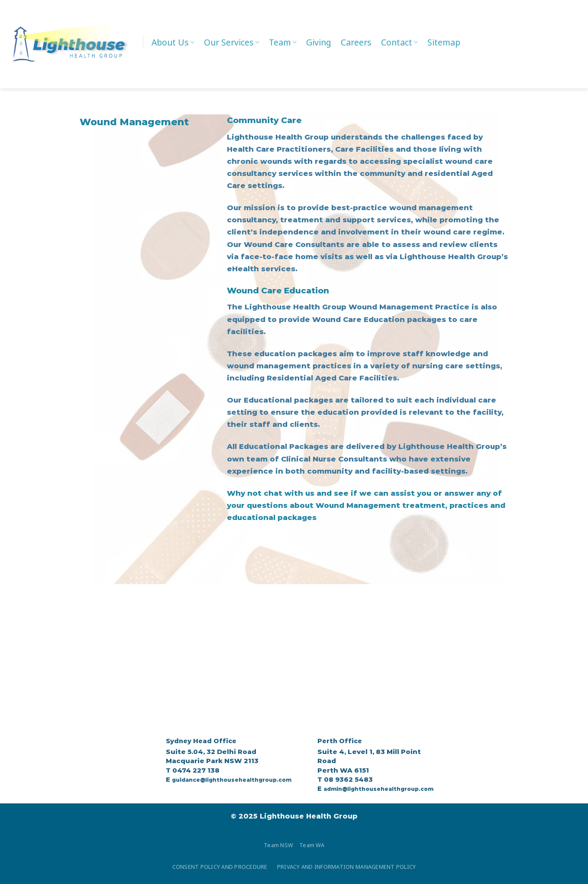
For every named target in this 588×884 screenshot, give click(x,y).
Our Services (232, 42)
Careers (356, 42)
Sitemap (444, 42)
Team (283, 42)
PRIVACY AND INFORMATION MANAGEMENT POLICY (346, 867)
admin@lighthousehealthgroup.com (378, 789)
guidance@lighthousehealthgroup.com (232, 780)
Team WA (312, 845)
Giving (319, 42)
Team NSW (278, 845)
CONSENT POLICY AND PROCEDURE (220, 867)
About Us (173, 42)
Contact (399, 42)
